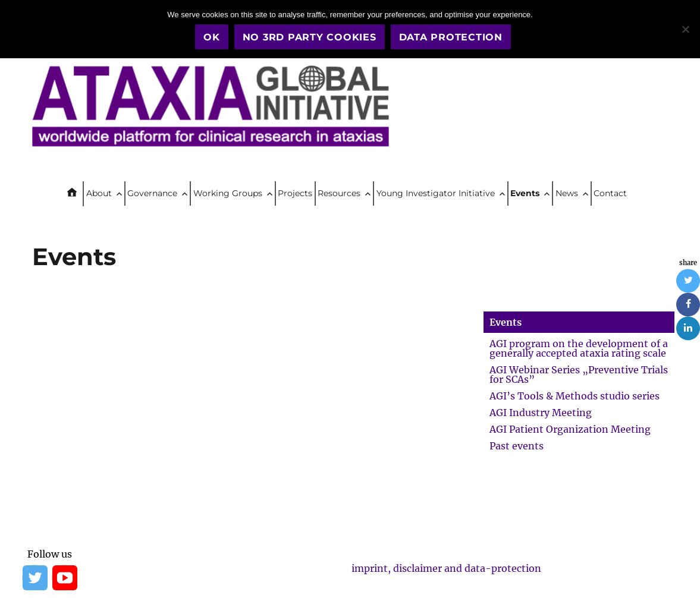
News (567, 193)
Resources (339, 193)
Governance (152, 193)
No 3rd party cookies (310, 37)
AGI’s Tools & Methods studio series (575, 396)
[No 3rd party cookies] (685, 29)
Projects (295, 193)
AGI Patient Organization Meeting (570, 429)
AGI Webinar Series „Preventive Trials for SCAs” (579, 374)
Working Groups (228, 193)
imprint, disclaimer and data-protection (446, 568)
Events (525, 193)
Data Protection (451, 37)
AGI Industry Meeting (541, 413)
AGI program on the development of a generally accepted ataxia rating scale (579, 348)
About (99, 193)
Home (77, 194)
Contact (610, 193)
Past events (517, 446)
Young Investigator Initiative (436, 193)
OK (212, 37)
